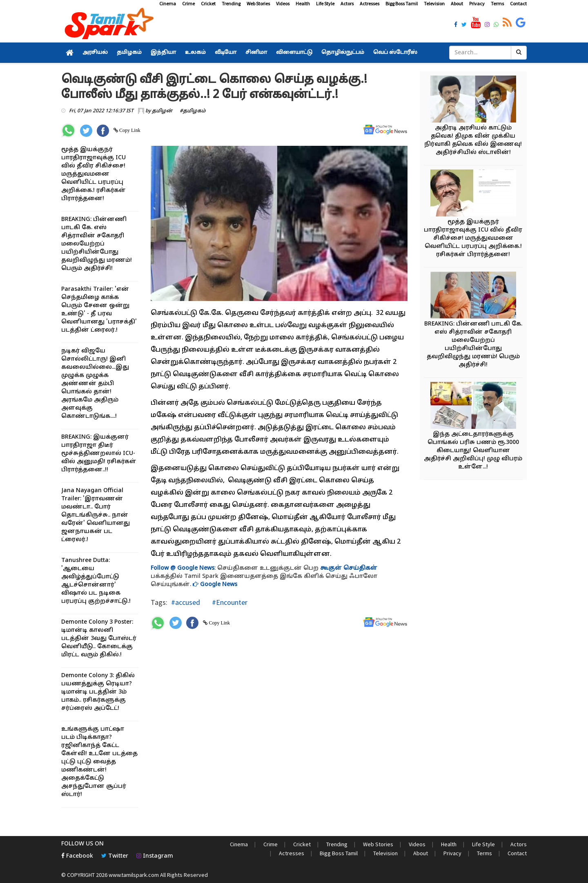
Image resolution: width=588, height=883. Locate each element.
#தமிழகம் (193, 111)
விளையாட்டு (294, 53)
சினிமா (256, 53)
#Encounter (229, 602)
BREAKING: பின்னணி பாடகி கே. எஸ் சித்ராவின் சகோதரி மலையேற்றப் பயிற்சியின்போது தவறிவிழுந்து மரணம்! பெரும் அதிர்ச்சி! (97, 244)
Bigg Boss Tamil (402, 3)
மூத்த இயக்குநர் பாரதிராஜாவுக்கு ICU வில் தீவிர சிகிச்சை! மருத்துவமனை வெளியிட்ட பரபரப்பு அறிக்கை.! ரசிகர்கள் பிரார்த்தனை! (94, 174)
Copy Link (129, 130)
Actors (347, 3)
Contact (518, 3)
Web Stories (258, 3)
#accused (186, 602)
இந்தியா (163, 53)
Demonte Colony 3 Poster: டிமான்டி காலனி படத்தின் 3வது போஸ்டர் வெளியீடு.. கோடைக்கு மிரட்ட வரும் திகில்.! (99, 639)
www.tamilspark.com (134, 875)
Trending (231, 3)
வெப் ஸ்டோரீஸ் (395, 53)
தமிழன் (162, 111)
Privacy (477, 3)
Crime (188, 3)
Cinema (168, 3)
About (457, 3)
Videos (283, 3)
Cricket (208, 3)
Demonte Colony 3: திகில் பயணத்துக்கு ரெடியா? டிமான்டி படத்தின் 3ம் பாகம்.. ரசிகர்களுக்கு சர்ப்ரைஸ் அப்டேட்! (98, 692)
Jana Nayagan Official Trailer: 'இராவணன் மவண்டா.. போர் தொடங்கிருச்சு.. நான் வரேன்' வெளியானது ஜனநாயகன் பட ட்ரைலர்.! (96, 515)
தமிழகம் (129, 53)
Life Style (325, 3)
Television (434, 3)
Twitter (115, 856)
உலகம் (195, 53)
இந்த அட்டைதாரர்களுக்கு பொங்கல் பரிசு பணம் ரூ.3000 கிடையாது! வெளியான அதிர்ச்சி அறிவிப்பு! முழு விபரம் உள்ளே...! (473, 451)
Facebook (77, 856)
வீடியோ (226, 53)
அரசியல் (95, 53)
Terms (497, 3)
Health (303, 3)
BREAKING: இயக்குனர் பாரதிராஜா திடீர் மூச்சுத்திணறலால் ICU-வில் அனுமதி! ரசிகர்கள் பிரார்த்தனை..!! (99, 454)
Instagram (155, 856)
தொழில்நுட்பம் (343, 53)
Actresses (370, 3)
